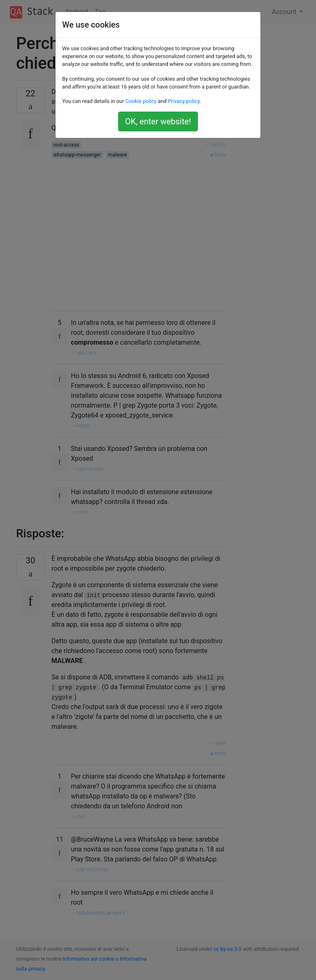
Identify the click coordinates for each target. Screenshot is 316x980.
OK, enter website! (158, 121)
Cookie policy (141, 101)
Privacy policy (184, 101)
